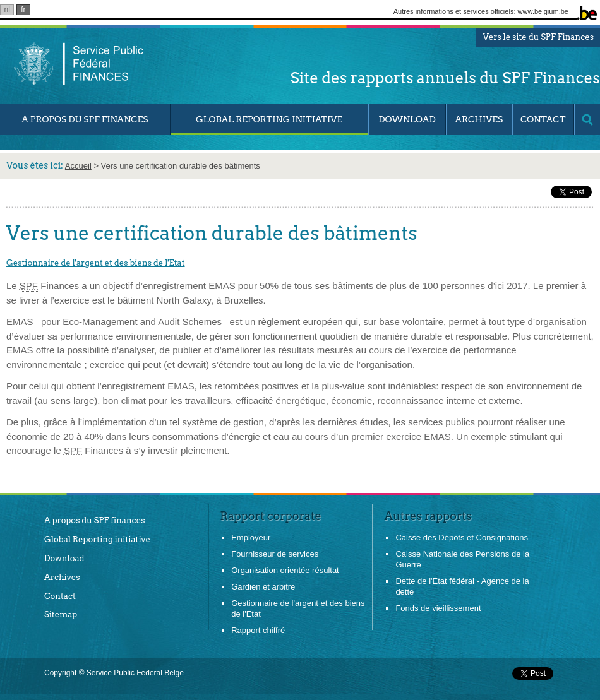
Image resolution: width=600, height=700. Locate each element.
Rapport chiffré (258, 630)
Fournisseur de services (275, 554)
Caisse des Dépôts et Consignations (462, 537)
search (587, 120)
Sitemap (61, 614)
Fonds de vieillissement (438, 608)
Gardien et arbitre (263, 587)
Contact (543, 119)
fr (23, 9)
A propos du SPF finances (94, 520)
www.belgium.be (543, 11)
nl (7, 9)
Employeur (251, 537)
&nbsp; (505, 192)
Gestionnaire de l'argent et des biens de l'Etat (96, 263)
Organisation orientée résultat (285, 570)
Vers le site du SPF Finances (538, 37)
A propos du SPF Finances (85, 119)
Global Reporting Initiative (269, 119)
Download (407, 119)
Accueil (78, 166)
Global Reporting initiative (97, 539)
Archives (479, 119)
